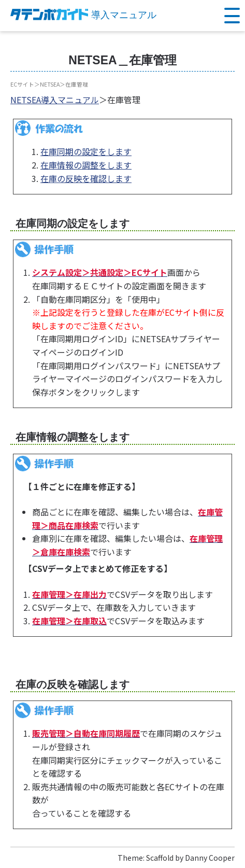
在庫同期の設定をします (86, 151)
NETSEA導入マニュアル (55, 100)
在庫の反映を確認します (86, 178)
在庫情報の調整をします (86, 165)
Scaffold (160, 858)
